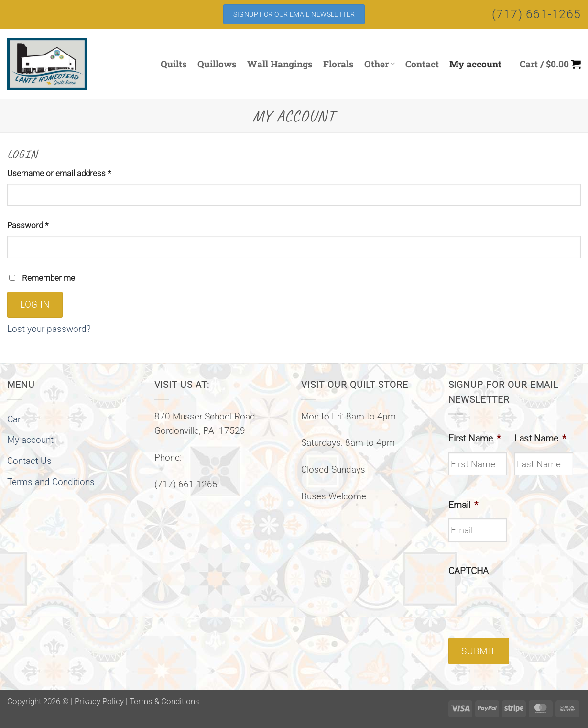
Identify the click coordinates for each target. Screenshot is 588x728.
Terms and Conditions (51, 482)
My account (475, 64)
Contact (422, 64)
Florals (338, 64)
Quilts (174, 64)
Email (463, 505)
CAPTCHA (468, 571)
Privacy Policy (99, 701)
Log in (35, 305)
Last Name (540, 438)
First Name (474, 438)
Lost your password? (49, 329)
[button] (550, 64)
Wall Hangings (280, 64)
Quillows (217, 64)
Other (380, 64)
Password (43, 225)
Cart (15, 419)
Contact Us (29, 461)
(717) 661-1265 (537, 14)
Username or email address (75, 172)
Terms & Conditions (164, 701)
